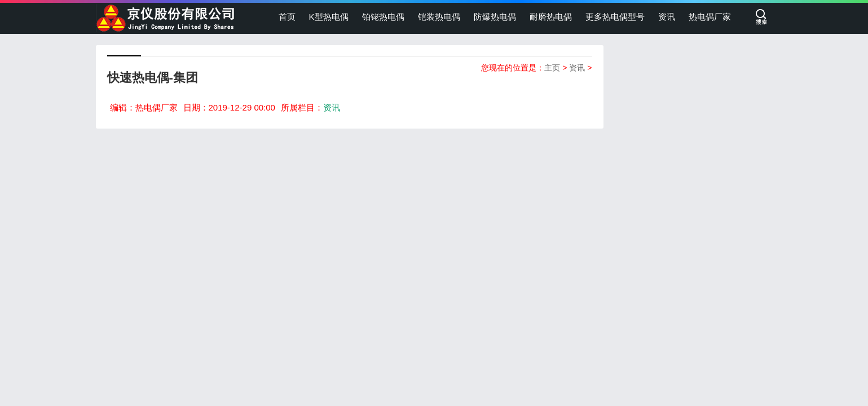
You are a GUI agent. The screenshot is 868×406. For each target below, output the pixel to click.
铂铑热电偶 (383, 17)
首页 (287, 17)
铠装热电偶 (439, 17)
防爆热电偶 (495, 17)
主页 (552, 68)
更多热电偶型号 (615, 17)
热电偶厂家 (710, 17)
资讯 (667, 17)
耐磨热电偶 (551, 17)
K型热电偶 (329, 17)
